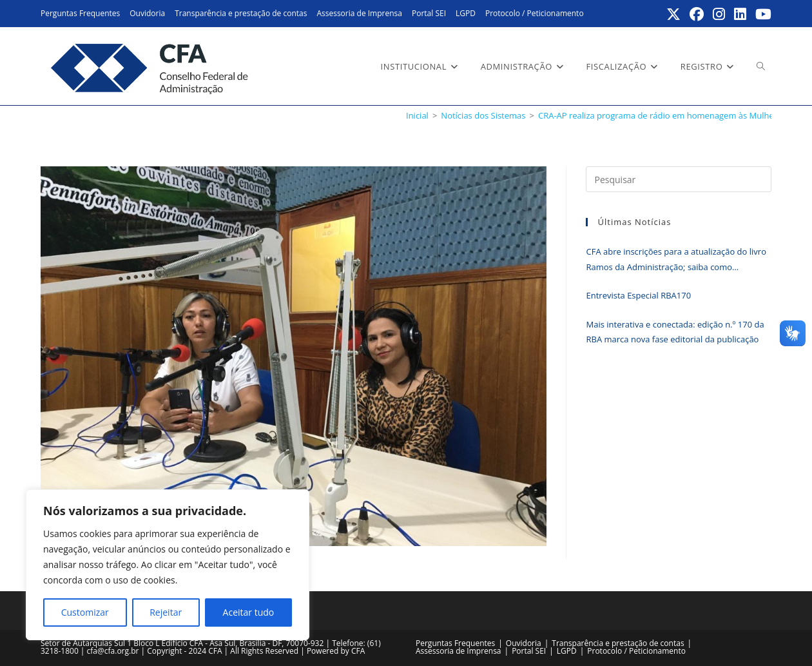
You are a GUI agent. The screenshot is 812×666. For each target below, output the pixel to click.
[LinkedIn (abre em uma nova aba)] (741, 14)
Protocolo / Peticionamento (535, 13)
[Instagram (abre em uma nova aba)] (720, 14)
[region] (168, 565)
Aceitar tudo (249, 612)
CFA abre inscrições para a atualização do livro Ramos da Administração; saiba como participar (676, 260)
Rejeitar (166, 612)
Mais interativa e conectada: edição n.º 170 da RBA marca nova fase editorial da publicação (675, 332)
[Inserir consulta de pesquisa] (679, 179)
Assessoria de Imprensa (359, 13)
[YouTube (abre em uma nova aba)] (761, 14)
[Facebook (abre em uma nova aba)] (697, 14)
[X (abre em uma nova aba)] (674, 14)
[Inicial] (417, 115)
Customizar (85, 612)
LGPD (466, 13)
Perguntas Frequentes (80, 13)
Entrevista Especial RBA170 (638, 295)
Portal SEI (429, 13)
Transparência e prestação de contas (241, 13)
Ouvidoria (147, 13)
